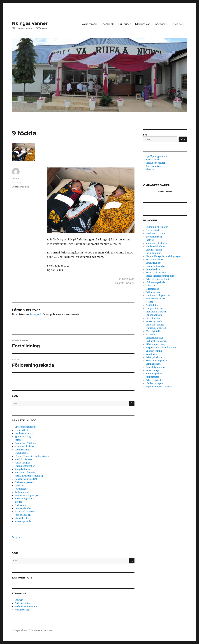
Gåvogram (161, 24)
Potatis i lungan (22, 463)
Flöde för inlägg (22, 603)
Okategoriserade (20, 187)
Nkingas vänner (30, 23)
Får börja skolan (23, 515)
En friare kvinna (154, 351)
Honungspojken (154, 374)
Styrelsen (178, 24)
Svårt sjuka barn (154, 357)
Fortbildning (21, 505)
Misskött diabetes (23, 460)
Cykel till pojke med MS (26, 479)
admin (15, 178)
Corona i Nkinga (23, 450)
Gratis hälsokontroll (156, 328)
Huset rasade (21, 489)
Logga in (16, 537)
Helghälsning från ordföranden (161, 348)
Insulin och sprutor (24, 433)
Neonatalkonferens (155, 367)
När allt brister (22, 518)
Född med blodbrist (24, 446)
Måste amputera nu (155, 344)
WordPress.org (22, 610)
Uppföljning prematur (25, 427)
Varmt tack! (152, 354)
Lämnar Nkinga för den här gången (32, 456)
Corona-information (25, 466)
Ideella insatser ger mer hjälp (29, 476)
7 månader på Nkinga (25, 443)
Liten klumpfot (22, 453)
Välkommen (89, 24)
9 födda (18, 502)
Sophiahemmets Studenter (159, 387)
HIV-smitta (152, 335)
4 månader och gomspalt (27, 495)
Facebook (108, 24)
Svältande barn (22, 492)
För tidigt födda (153, 331)
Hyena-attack (21, 430)
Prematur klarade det (25, 512)
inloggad (36, 314)
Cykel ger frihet (153, 380)
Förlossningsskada (24, 482)
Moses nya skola (23, 521)
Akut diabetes (153, 377)
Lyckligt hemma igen (156, 341)
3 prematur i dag (23, 437)
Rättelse (19, 440)
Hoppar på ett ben (23, 508)
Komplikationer (22, 469)
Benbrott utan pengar (156, 361)
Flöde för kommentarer (26, 607)
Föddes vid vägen (154, 383)
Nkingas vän (143, 24)
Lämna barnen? (154, 364)
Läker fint (20, 486)
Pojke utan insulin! (155, 325)
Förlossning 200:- (155, 338)
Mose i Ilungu (153, 370)
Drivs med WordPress (41, 630)
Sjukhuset (124, 24)
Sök (145, 135)
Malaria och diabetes (25, 473)
